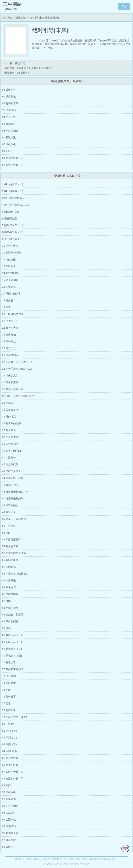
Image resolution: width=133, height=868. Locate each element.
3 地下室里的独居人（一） (17, 198)
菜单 (124, 6)
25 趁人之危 (9, 348)
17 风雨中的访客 (11, 294)
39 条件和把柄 (10, 444)
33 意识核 (8, 403)
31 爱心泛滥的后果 (13, 389)
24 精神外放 (9, 341)
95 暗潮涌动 (9, 110)
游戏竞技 (21, 18)
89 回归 (6, 151)
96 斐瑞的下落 (10, 103)
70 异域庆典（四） (13, 656)
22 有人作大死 (10, 328)
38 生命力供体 (10, 437)
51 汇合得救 (9, 526)
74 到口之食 (9, 683)
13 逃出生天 (9, 266)
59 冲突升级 (9, 580)
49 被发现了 (9, 512)
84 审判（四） (10, 751)
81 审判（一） (10, 731)
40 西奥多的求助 (11, 451)
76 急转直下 (9, 697)
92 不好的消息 (10, 131)
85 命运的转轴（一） (14, 758)
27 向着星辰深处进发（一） (18, 362)
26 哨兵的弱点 (10, 355)
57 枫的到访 (9, 567)
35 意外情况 (9, 417)
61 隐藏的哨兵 (10, 594)
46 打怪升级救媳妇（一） (17, 492)
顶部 (125, 848)
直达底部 (47, 68)
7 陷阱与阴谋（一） (13, 225)
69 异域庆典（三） (13, 649)
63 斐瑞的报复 (10, 608)
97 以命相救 (9, 96)
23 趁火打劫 (9, 335)
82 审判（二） (10, 738)
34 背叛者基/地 (11, 410)
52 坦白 (6, 533)
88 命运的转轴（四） (14, 158)
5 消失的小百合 (11, 212)
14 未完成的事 (10, 273)
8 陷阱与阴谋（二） (13, 232)
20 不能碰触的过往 (13, 314)
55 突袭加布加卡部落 (14, 553)
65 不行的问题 (10, 621)
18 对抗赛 (8, 300)
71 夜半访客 (9, 662)
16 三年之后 (9, 287)
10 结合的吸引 (10, 246)
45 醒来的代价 (10, 485)
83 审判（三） (10, 744)
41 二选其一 (9, 458)
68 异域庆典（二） (13, 642)
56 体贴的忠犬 (10, 560)
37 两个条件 (9, 430)
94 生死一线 (9, 117)
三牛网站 (8, 18)
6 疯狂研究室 (10, 218)
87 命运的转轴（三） (14, 165)
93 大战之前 (9, 124)
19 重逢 (6, 307)
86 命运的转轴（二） (14, 765)
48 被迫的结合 (10, 505)
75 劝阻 (6, 690)
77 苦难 (6, 703)
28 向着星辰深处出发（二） (18, 369)
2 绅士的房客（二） (13, 191)
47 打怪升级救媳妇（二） (17, 498)
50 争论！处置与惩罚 (14, 519)
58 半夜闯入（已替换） (15, 574)
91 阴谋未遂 (9, 137)
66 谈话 (6, 628)
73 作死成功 (9, 676)
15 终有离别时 (10, 280)
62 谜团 (6, 601)
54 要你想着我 (10, 546)
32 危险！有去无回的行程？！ (19, 396)
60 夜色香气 (9, 587)
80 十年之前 (9, 724)
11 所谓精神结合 (11, 253)
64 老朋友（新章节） (14, 615)
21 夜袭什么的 (10, 321)
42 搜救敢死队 (10, 464)
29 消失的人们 (10, 376)
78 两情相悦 (9, 710)
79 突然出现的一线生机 (15, 717)
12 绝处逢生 (9, 259)
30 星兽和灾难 (10, 382)
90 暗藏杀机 (9, 144)
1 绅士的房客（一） (13, 184)
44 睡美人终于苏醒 (13, 478)
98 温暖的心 (9, 90)
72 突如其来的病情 (13, 669)
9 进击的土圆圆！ (12, 239)
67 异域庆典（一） (13, 635)
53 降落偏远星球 (11, 539)
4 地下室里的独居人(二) (15, 205)
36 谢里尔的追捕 (11, 423)
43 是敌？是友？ (11, 471)
